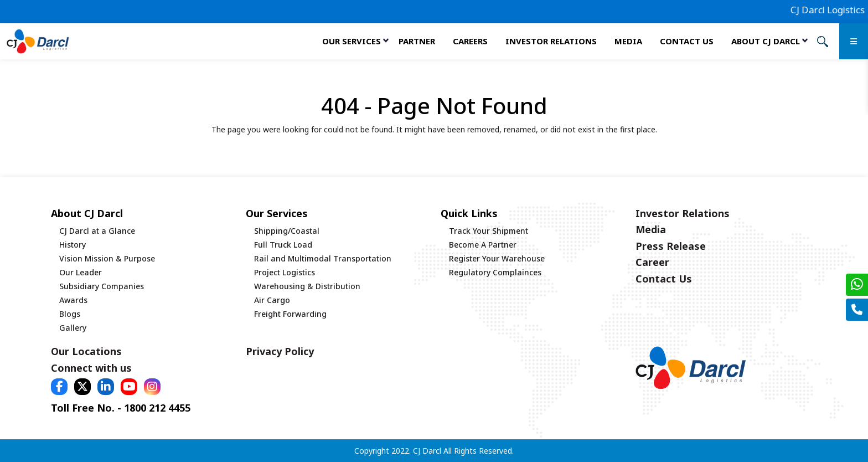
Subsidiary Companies (102, 286)
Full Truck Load (283, 245)
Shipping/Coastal (287, 231)
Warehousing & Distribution (307, 286)
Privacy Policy (280, 351)
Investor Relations (551, 41)
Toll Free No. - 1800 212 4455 (121, 408)
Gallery (73, 328)
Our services (352, 41)
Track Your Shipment (489, 231)
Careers (470, 41)
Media (628, 41)
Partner (417, 41)
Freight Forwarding (290, 314)
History (73, 245)
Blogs (70, 314)
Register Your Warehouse (497, 258)
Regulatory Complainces (495, 272)
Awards (73, 300)
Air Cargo (272, 300)
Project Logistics (285, 272)
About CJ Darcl (766, 41)
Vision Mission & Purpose (107, 258)
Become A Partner (483, 245)
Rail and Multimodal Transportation (323, 258)
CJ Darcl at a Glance (97, 231)
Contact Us (687, 41)
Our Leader (81, 272)
